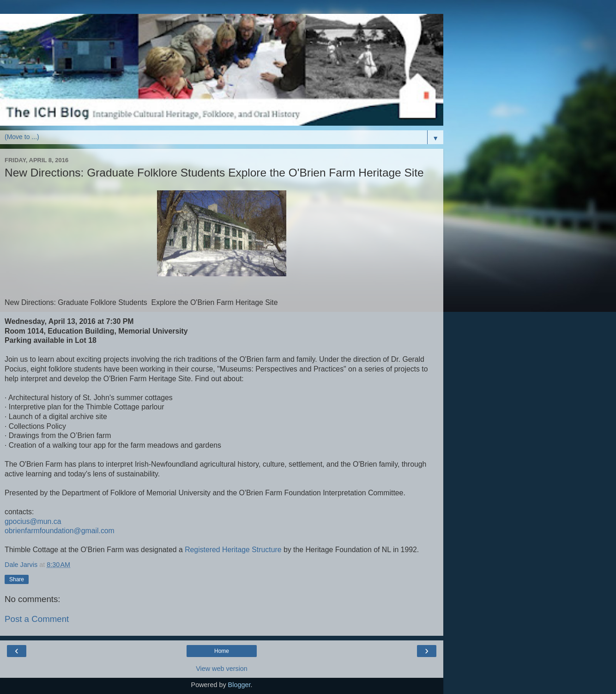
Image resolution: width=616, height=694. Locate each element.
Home (222, 651)
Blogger (239, 685)
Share (17, 579)
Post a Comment (37, 619)
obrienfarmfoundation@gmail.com (60, 531)
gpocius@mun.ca (33, 521)
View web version (222, 669)
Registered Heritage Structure (233, 550)
